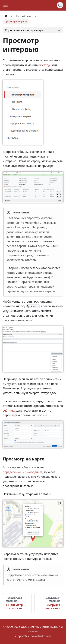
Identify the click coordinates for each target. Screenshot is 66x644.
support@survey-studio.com (33, 636)
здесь (42, 580)
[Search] (60, 5)
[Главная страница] (6, 16)
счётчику (9, 411)
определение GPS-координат (23, 472)
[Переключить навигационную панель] (5, 5)
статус (46, 65)
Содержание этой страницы (24, 30)
